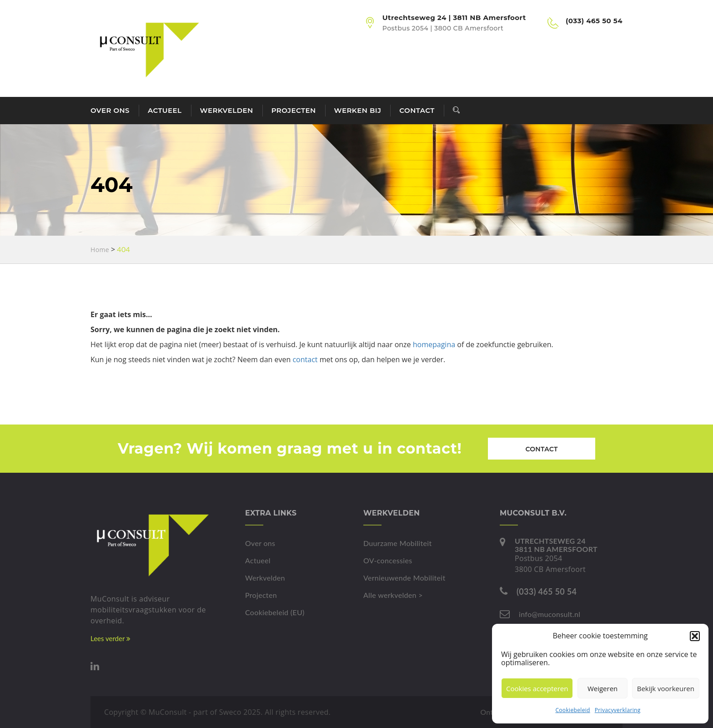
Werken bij (358, 110)
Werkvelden (227, 110)
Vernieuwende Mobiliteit (404, 578)
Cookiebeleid (572, 710)
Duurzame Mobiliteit (398, 543)
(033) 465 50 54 (547, 591)
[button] (695, 636)
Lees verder (110, 638)
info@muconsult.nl (550, 614)
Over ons (110, 110)
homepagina (434, 344)
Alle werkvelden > (393, 595)
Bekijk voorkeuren (666, 688)
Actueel (165, 110)
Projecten (294, 110)
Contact (417, 110)
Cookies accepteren (537, 688)
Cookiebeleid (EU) (275, 612)
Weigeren (603, 688)
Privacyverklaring (618, 710)
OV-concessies (388, 560)
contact (305, 359)
